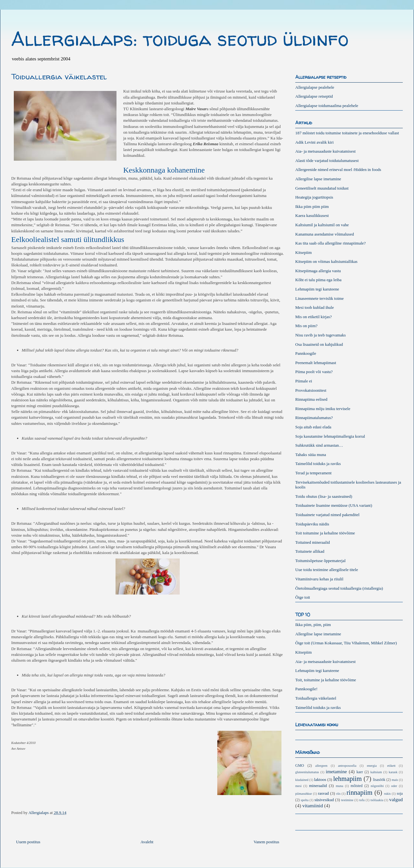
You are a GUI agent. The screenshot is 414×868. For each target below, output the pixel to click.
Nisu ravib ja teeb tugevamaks (320, 335)
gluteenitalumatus (307, 772)
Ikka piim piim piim (312, 206)
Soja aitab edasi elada (313, 427)
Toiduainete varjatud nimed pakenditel (327, 515)
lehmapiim (347, 779)
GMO (300, 766)
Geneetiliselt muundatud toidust (322, 188)
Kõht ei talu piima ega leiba (318, 280)
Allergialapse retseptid (314, 96)
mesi (298, 786)
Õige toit (303, 597)
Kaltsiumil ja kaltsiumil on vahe (322, 225)
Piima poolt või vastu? (314, 372)
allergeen (321, 766)
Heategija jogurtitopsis (314, 197)
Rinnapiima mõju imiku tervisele (323, 409)
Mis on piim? (306, 326)
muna (339, 786)
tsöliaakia (377, 800)
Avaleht (147, 842)
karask (393, 772)
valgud (396, 799)
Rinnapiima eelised (311, 399)
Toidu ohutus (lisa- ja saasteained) (324, 496)
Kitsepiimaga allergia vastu (318, 271)
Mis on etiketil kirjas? (314, 317)
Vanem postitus (266, 842)
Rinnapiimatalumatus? (314, 418)
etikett (392, 766)
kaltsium (376, 772)
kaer (360, 772)
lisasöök (379, 780)
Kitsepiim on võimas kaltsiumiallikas (326, 261)
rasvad (323, 793)
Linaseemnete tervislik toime (319, 298)
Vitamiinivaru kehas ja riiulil (319, 579)
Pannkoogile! (306, 689)
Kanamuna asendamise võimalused (325, 234)
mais (395, 780)
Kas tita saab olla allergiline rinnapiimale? (331, 243)
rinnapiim (360, 792)
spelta (305, 800)
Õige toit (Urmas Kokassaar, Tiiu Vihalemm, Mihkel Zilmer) (346, 643)
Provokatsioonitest (311, 390)
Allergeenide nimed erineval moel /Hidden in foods (338, 170)
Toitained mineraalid (313, 542)
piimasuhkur (304, 794)
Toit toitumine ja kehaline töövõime (325, 533)
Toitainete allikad (310, 551)
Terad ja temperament (313, 473)
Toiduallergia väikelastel (316, 698)
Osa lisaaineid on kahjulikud (319, 344)
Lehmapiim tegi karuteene (317, 289)
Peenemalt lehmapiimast (316, 363)
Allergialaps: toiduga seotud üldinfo (180, 39)
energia (372, 766)
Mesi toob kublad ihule (315, 307)
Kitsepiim (303, 252)
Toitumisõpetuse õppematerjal (320, 561)
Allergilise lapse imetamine (318, 179)
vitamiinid (313, 805)
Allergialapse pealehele (315, 87)
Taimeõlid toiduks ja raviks (318, 464)
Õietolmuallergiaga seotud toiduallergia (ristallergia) (339, 588)
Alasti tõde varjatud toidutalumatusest (327, 161)
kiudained (302, 780)
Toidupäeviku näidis (312, 524)
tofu (362, 800)
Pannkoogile (306, 353)
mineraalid (318, 786)
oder (394, 786)
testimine (347, 800)
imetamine (336, 771)
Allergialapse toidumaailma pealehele (327, 106)
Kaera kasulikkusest (312, 215)
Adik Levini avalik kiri (315, 142)
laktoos (320, 779)
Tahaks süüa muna (311, 455)
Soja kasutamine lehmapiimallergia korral (330, 436)
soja (400, 794)
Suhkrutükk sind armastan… (319, 445)
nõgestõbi (377, 786)
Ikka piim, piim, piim (313, 625)
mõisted (357, 786)
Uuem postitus (28, 842)
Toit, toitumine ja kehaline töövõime (326, 680)
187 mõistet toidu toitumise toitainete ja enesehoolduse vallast (347, 133)
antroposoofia (347, 766)
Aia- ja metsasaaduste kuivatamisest (325, 151)
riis (338, 794)
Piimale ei (304, 381)
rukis (388, 794)
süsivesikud (324, 800)
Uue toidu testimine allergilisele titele (327, 570)
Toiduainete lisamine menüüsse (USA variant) (334, 505)
